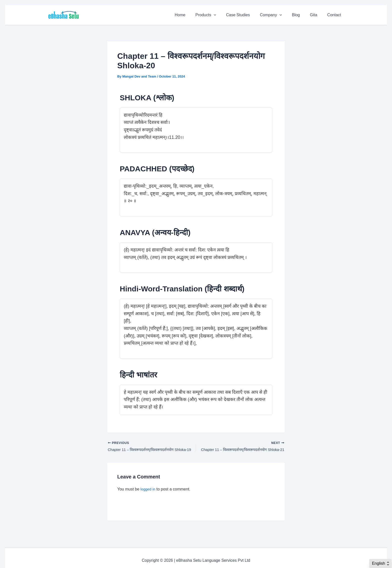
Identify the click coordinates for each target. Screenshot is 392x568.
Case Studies (247, 15)
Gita (317, 15)
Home (193, 15)
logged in (149, 490)
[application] (225, 15)
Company (278, 15)
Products (217, 15)
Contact (335, 15)
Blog (301, 15)
